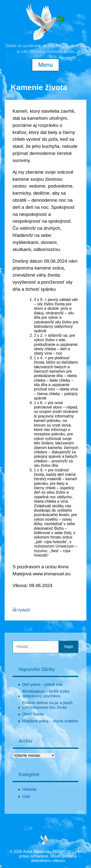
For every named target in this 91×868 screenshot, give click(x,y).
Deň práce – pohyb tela (42, 684)
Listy (26, 796)
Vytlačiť (24, 610)
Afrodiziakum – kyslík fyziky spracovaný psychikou (46, 693)
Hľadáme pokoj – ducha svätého (50, 721)
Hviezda (29, 789)
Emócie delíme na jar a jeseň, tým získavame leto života (48, 705)
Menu (45, 65)
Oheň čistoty (33, 714)
